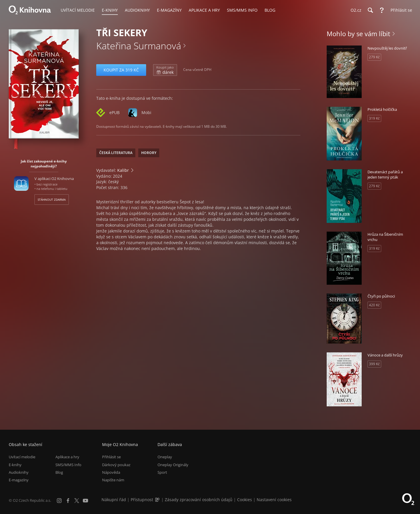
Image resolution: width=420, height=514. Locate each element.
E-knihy (15, 465)
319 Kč (374, 118)
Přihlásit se (111, 457)
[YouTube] (85, 501)
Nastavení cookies (274, 500)
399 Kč (374, 364)
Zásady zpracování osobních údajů (199, 500)
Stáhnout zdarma (52, 200)
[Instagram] (59, 501)
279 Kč (374, 57)
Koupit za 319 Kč (121, 70)
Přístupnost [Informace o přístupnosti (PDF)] (142, 500)
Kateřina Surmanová (139, 46)
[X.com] (77, 501)
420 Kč (374, 305)
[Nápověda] (382, 10)
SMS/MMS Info (68, 465)
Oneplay (165, 457)
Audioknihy (19, 472)
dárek (165, 70)
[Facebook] (68, 501)
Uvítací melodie (22, 457)
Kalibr (123, 170)
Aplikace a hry (67, 457)
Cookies (245, 500)
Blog (59, 472)
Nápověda (111, 472)
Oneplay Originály (173, 465)
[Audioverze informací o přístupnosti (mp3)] (158, 500)
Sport (162, 472)
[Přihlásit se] (400, 10)
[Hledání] (370, 10)
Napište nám (113, 480)
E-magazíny (19, 480)
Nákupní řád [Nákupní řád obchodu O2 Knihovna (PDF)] (114, 500)
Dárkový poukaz (116, 465)
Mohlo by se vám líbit (358, 34)
